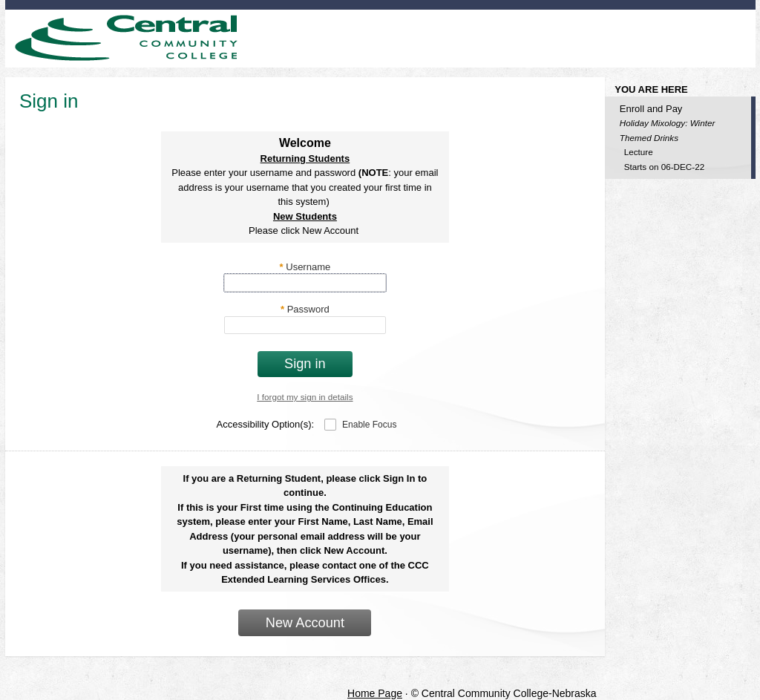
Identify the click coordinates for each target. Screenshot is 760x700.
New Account (305, 623)
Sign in (305, 364)
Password (305, 309)
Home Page (375, 693)
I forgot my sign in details (305, 397)
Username (305, 267)
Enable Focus (369, 425)
